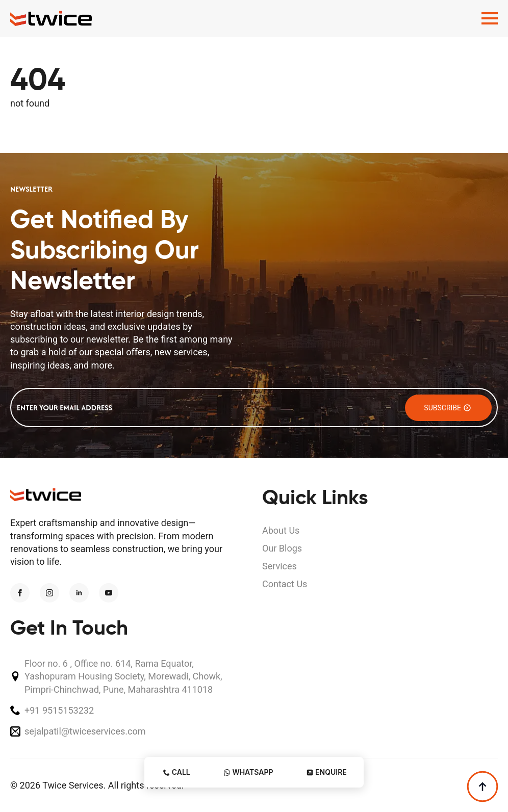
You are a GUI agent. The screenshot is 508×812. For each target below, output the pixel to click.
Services (280, 566)
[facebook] (20, 593)
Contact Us (285, 584)
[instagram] (49, 593)
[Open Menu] (490, 18)
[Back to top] (482, 787)
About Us (281, 530)
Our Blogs (282, 548)
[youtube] (109, 593)
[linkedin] (79, 593)
